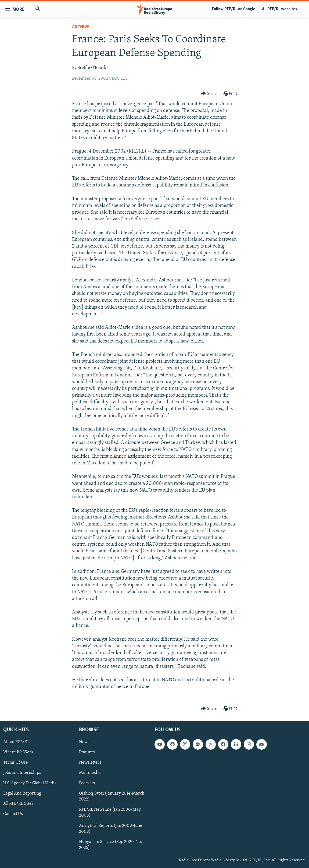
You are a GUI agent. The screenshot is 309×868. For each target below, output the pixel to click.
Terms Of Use (16, 763)
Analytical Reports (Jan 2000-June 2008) (111, 828)
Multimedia (90, 773)
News (84, 742)
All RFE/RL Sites (18, 803)
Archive (81, 27)
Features (87, 752)
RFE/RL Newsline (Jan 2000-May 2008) (110, 812)
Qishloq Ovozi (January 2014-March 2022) (112, 796)
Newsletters (90, 763)
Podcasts (87, 783)
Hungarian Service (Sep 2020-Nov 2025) (111, 845)
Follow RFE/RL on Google (234, 9)
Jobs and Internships (22, 773)
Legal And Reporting (22, 793)
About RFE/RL (16, 742)
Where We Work (18, 752)
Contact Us (13, 814)
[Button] (209, 94)
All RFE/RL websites (280, 9)
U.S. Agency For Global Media (30, 783)
